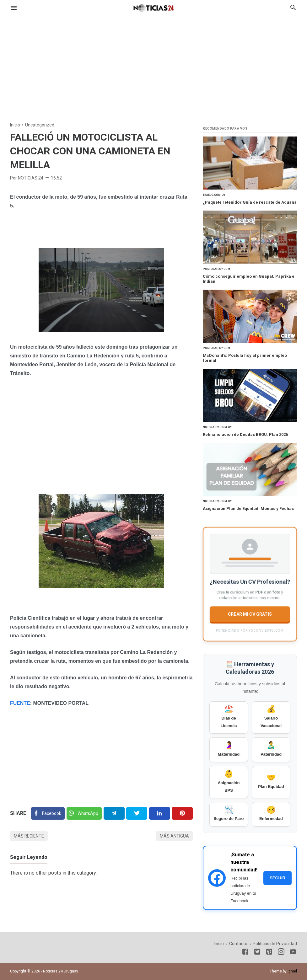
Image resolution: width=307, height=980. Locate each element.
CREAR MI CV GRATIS (250, 615)
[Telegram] (114, 813)
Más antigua (174, 836)
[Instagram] (281, 953)
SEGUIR (277, 878)
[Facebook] (48, 813)
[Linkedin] (160, 813)
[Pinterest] (182, 813)
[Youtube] (293, 953)
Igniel (292, 971)
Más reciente (29, 836)
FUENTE (20, 703)
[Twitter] (84, 813)
